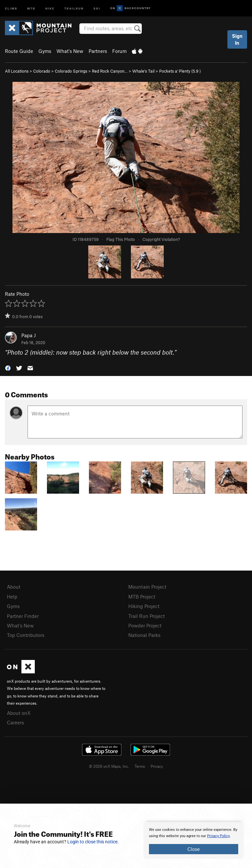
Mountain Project (147, 587)
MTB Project (142, 597)
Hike (50, 8)
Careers (15, 722)
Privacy (157, 766)
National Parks (144, 635)
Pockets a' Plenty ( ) (180, 71)
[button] (8, 368)
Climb (11, 8)
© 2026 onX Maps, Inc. (109, 766)
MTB (31, 8)
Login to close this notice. (93, 842)
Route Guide (19, 51)
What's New (70, 51)
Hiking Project (144, 606)
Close (194, 849)
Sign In (237, 39)
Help (12, 597)
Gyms (45, 51)
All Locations (17, 71)
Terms (140, 766)
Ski (97, 8)
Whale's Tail (143, 71)
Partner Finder (23, 616)
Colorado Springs (71, 71)
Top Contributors (26, 635)
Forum (119, 51)
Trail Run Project (147, 616)
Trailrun (74, 8)
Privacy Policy (218, 836)
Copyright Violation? (161, 239)
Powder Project (145, 625)
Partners (98, 51)
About (14, 587)
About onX (19, 713)
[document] (194, 840)
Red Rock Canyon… (110, 71)
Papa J (29, 335)
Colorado (42, 71)
